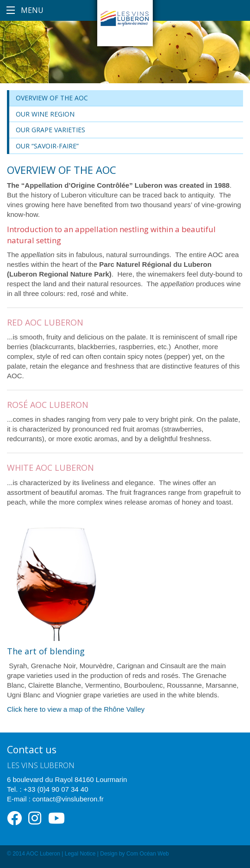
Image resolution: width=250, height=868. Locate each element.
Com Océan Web (148, 854)
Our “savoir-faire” (47, 146)
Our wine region (45, 114)
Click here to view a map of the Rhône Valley (76, 709)
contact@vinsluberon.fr (68, 799)
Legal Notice (80, 854)
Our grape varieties (50, 130)
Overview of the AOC (52, 98)
